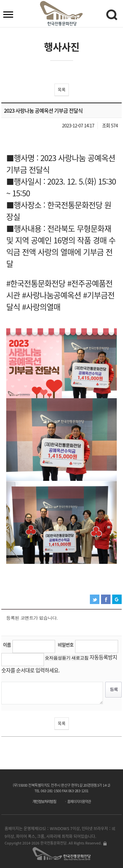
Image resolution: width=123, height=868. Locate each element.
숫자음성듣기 (58, 658)
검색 (113, 16)
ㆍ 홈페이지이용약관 (77, 802)
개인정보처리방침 (44, 802)
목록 (62, 89)
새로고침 (80, 658)
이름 (7, 645)
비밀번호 (66, 645)
